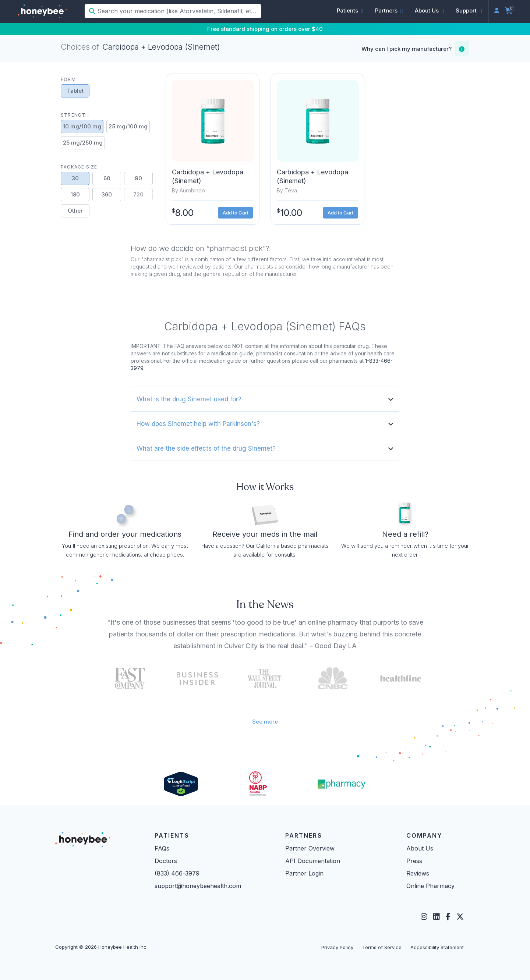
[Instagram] (424, 917)
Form (68, 79)
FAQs (162, 848)
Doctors (166, 861)
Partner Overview (310, 848)
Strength (75, 115)
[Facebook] (448, 917)
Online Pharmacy (430, 886)
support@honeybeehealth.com (198, 886)
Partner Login (304, 873)
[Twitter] (460, 917)
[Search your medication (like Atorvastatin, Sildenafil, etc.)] (179, 11)
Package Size (79, 167)
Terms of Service (382, 947)
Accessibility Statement (437, 947)
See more (265, 722)
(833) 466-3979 (177, 873)
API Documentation (313, 861)
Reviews (418, 873)
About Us (420, 848)
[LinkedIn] (437, 917)
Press (414, 861)
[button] (350, 11)
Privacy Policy (337, 947)
